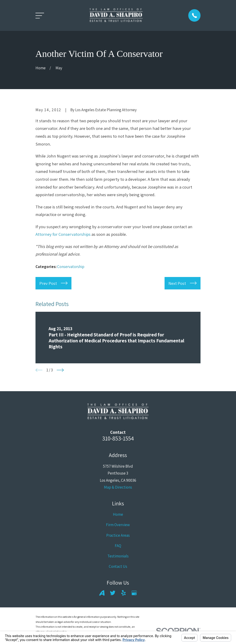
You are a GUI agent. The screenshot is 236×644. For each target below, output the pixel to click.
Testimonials (118, 556)
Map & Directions (118, 487)
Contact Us (118, 566)
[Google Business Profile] (134, 593)
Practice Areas (118, 535)
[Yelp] (124, 593)
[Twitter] (113, 593)
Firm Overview (118, 525)
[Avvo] (102, 593)
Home (118, 514)
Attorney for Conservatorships (63, 234)
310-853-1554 (118, 438)
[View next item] (60, 370)
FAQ (118, 546)
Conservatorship (71, 267)
